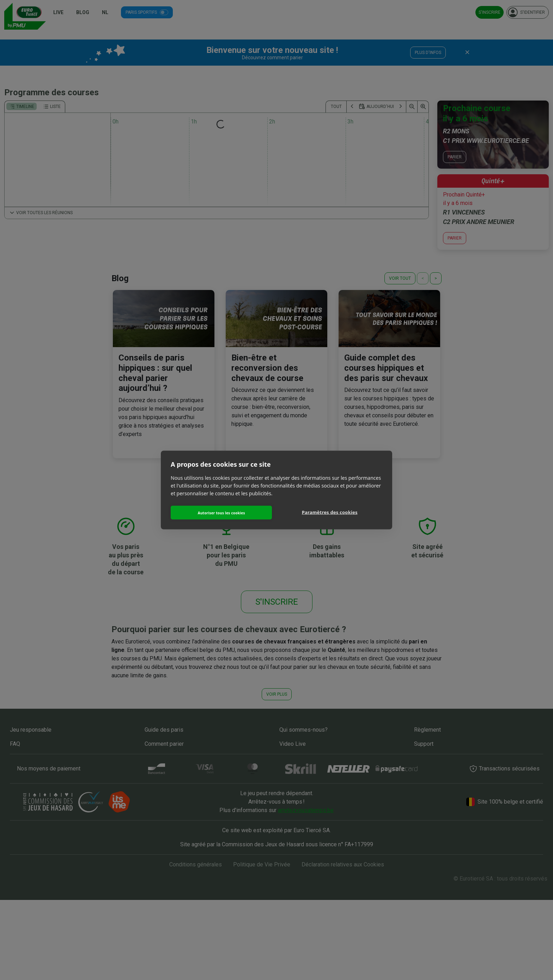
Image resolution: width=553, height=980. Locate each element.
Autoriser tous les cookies (223, 512)
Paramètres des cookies (331, 513)
